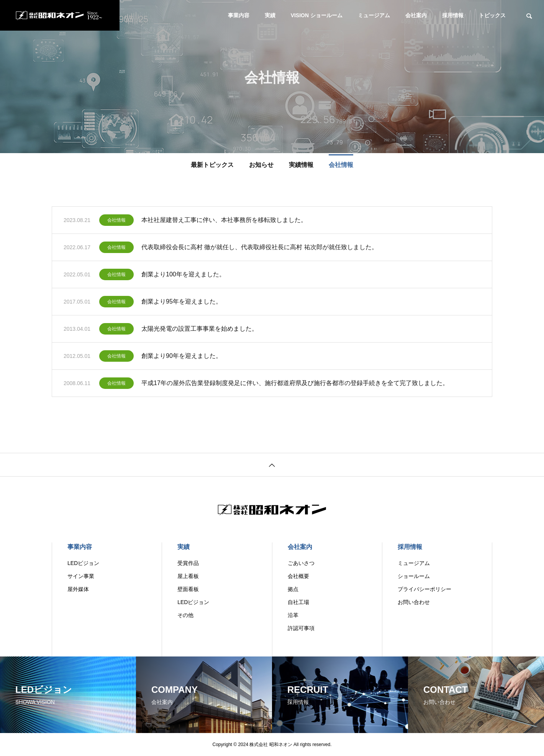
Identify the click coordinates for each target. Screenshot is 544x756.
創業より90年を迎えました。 (182, 357)
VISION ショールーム (317, 15)
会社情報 (116, 222)
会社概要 (298, 576)
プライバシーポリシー (424, 589)
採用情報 (453, 15)
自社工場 (298, 602)
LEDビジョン (83, 563)
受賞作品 (188, 563)
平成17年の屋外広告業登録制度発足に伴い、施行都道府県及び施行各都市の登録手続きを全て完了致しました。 (295, 385)
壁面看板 (188, 589)
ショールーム (414, 576)
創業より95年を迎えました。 (182, 303)
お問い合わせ (414, 602)
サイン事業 (81, 576)
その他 (185, 615)
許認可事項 (301, 628)
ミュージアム (374, 15)
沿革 (293, 615)
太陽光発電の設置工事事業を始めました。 (200, 330)
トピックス (492, 15)
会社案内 (416, 15)
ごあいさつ (301, 563)
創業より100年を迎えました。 (183, 276)
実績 (270, 15)
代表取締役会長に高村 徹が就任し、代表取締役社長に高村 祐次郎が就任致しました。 (260, 249)
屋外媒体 (78, 589)
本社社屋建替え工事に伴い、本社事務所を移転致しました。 (224, 221)
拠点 (293, 589)
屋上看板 (188, 576)
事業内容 (239, 15)
